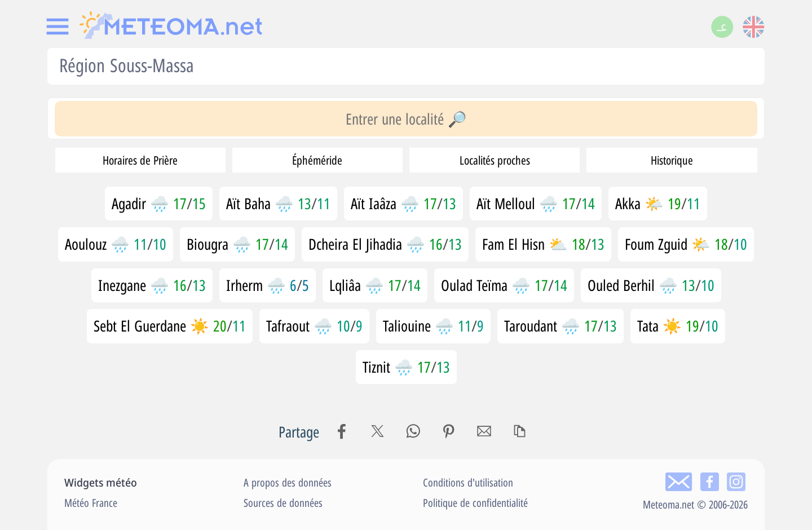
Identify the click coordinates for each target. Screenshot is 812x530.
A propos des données (288, 482)
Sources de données (283, 503)
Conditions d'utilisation (468, 482)
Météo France (91, 503)
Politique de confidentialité (475, 503)
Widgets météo (101, 482)
